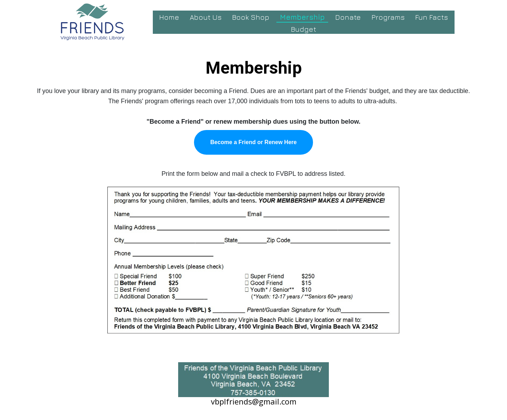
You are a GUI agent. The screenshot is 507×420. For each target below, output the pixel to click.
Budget (303, 29)
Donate (348, 17)
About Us (206, 17)
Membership (302, 17)
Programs (388, 17)
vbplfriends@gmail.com (254, 401)
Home (169, 17)
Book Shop (251, 17)
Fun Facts (431, 17)
